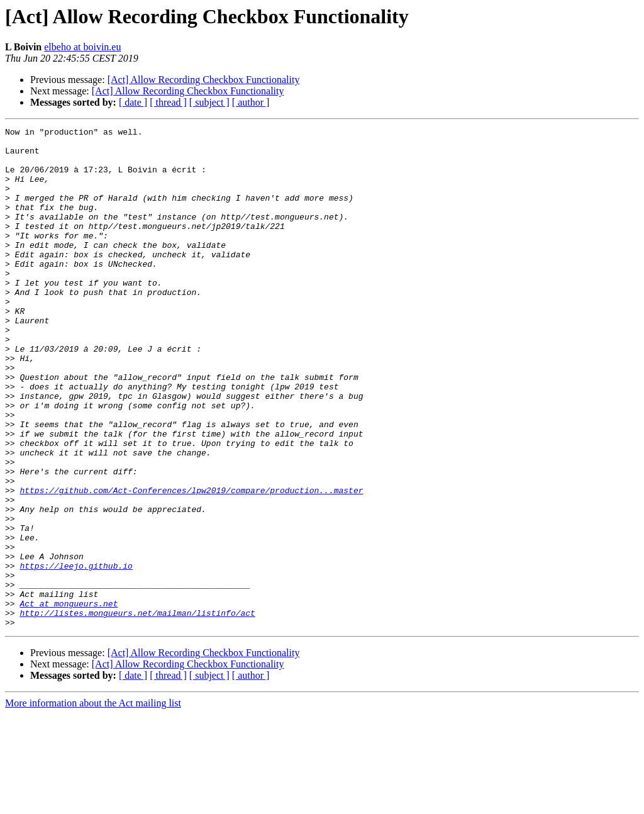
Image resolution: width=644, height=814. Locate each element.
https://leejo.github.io (76, 654)
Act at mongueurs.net (69, 700)
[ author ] (251, 102)
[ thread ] (168, 102)
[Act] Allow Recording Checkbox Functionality (204, 80)
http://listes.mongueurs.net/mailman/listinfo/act (137, 711)
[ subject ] (209, 102)
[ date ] (133, 102)
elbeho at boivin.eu (82, 47)
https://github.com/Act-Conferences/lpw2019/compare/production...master (191, 564)
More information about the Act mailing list (93, 803)
